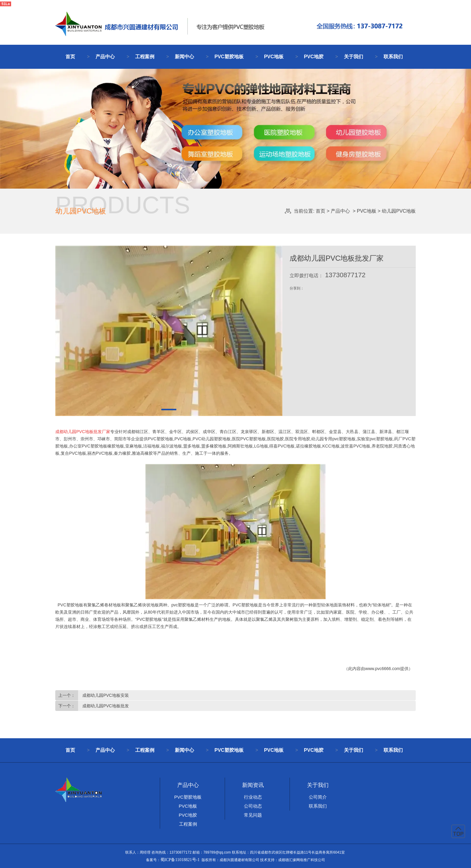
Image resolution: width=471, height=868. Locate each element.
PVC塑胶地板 (229, 57)
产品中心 (105, 57)
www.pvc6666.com (383, 669)
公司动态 (253, 806)
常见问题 (253, 815)
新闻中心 (184, 57)
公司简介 (318, 797)
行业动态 (253, 797)
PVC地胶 (314, 57)
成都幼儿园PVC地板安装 (105, 695)
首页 (70, 57)
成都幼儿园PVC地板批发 (105, 706)
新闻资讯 (253, 785)
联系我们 (393, 57)
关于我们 (354, 57)
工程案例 (145, 57)
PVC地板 (274, 57)
